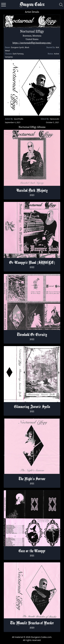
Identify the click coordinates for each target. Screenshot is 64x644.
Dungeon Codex (32, 5)
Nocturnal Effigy (32, 31)
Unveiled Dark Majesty (32, 191)
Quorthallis (19, 119)
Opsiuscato (54, 119)
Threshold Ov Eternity (32, 335)
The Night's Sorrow (32, 479)
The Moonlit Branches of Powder (32, 623)
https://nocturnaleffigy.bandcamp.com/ (32, 43)
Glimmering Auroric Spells (32, 407)
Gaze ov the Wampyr (32, 551)
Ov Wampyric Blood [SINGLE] (32, 263)
